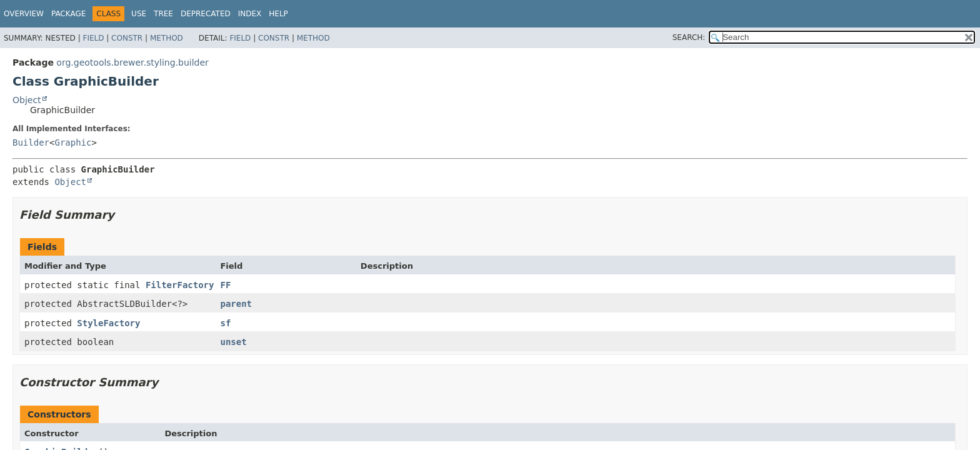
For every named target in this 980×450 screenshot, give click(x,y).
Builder (31, 142)
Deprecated (206, 14)
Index (250, 14)
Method (167, 38)
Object (27, 100)
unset (233, 342)
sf (225, 323)
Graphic (73, 142)
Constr (127, 38)
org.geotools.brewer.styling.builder (132, 62)
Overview (24, 14)
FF (225, 285)
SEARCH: (689, 37)
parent (236, 304)
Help (278, 14)
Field (93, 38)
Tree (163, 14)
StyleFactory (108, 323)
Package (68, 14)
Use (139, 14)
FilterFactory (180, 285)
